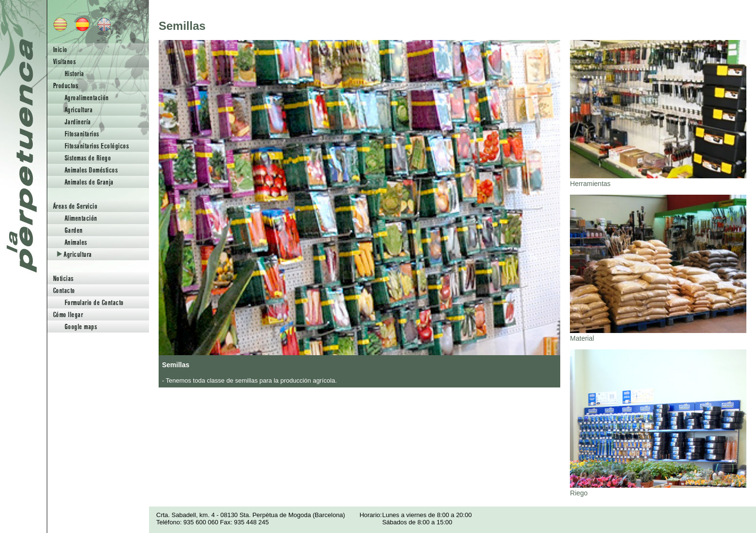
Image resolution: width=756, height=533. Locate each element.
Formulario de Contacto (94, 302)
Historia (74, 73)
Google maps (81, 326)
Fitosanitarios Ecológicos (97, 146)
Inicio (60, 49)
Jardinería (78, 122)
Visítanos (64, 61)
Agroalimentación (87, 98)
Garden (74, 230)
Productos (66, 86)
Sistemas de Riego (88, 158)
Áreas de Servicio (75, 206)
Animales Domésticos (91, 170)
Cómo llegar (68, 314)
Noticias (63, 278)
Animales (76, 242)
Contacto (64, 290)
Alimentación (81, 218)
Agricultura (79, 110)
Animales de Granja (89, 182)
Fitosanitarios (82, 134)
